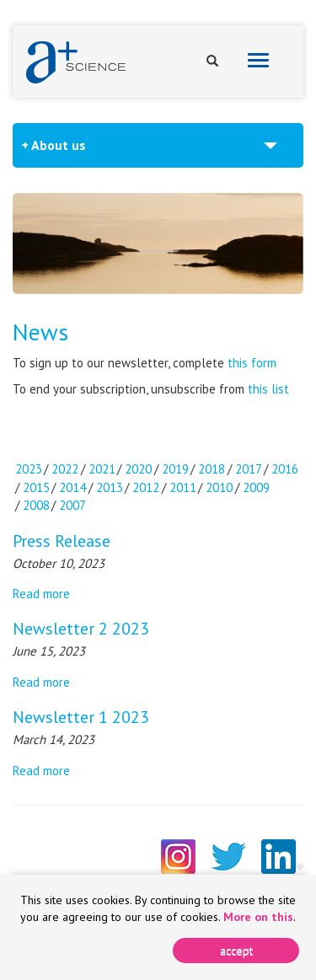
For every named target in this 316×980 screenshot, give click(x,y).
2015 (36, 487)
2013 (110, 487)
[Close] (236, 951)
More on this (258, 917)
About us (59, 145)
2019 (175, 469)
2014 (72, 487)
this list (268, 389)
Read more (41, 594)
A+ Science (76, 62)
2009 (256, 487)
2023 (29, 469)
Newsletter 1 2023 (81, 717)
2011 (183, 487)
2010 (219, 487)
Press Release (62, 541)
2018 (212, 469)
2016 (285, 469)
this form (252, 363)
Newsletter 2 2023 (81, 629)
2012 (146, 487)
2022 (65, 469)
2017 (249, 469)
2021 (102, 469)
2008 (36, 505)
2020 (138, 469)
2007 (72, 505)
